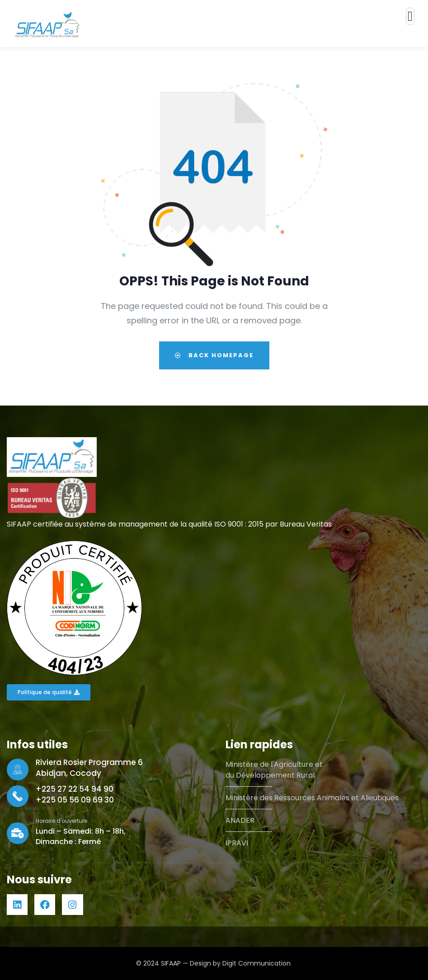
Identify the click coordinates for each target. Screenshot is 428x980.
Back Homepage (214, 355)
